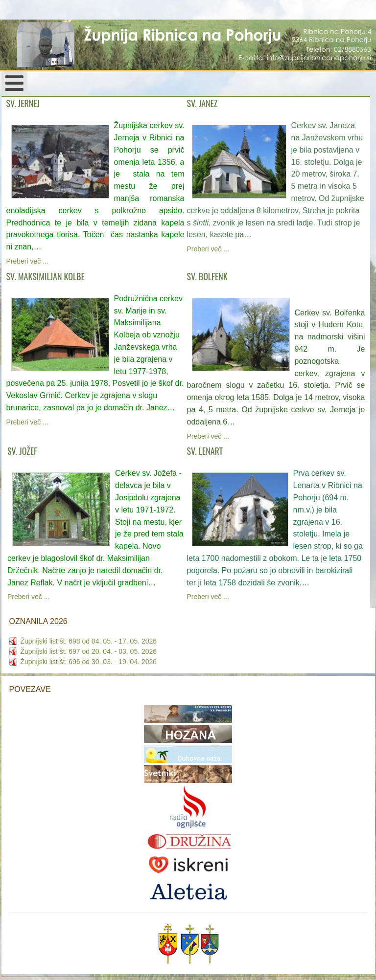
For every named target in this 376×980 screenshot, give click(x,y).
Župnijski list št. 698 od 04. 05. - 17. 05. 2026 (89, 641)
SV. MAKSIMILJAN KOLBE (46, 276)
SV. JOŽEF (22, 451)
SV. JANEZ (202, 103)
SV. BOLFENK (207, 276)
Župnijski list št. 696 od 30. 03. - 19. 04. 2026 (89, 662)
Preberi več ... (27, 261)
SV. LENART (205, 451)
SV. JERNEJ (23, 103)
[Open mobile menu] (14, 82)
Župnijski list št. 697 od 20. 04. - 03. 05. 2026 (89, 651)
